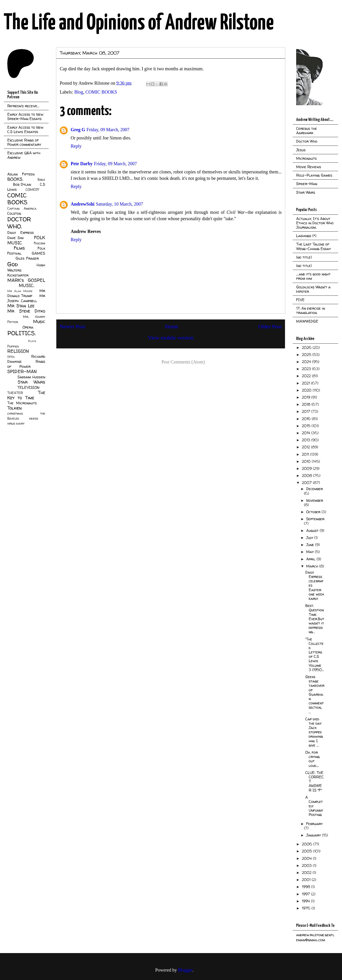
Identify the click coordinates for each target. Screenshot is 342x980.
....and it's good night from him (313, 276)
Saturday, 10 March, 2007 (119, 204)
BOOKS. (15, 179)
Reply (76, 146)
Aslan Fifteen (21, 174)
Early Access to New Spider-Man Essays (25, 116)
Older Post (270, 327)
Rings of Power (26, 364)
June (311, 545)
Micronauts (306, 158)
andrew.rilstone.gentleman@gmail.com (315, 937)
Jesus (301, 150)
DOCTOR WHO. (19, 223)
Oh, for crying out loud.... (312, 759)
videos (34, 418)
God (13, 264)
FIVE (300, 300)
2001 (307, 880)
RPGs (11, 357)
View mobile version (171, 338)
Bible (41, 180)
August (313, 531)
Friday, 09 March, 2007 (108, 130)
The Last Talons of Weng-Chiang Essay (313, 246)
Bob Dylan (22, 184)
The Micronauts (22, 403)
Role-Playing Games (314, 175)
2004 (307, 858)
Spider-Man (307, 184)
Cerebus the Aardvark (307, 131)
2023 (307, 369)
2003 (307, 865)
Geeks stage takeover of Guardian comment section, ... (315, 694)
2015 (307, 426)
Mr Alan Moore (20, 291)
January (314, 835)
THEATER (15, 393)
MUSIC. (26, 285)
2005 (307, 851)
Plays (32, 341)
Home (172, 327)
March (313, 566)
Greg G (78, 130)
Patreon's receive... (23, 106)
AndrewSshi (83, 204)
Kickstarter (18, 275)
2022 (307, 376)
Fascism (39, 243)
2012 (306, 447)
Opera (28, 327)
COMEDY (32, 190)
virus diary (16, 423)
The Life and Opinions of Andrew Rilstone (139, 23)
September (315, 519)
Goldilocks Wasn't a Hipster (313, 289)
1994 (306, 901)
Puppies (13, 346)
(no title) (304, 257)
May (311, 552)
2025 (307, 355)
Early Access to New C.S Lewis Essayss (25, 129)
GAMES (38, 253)
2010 (307, 461)
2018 (307, 404)
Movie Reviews (309, 167)
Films (19, 248)
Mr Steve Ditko (26, 311)
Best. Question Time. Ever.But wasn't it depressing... (315, 619)
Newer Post (72, 327)
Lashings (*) (306, 236)
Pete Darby (82, 164)
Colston (14, 213)
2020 (307, 390)
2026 (307, 348)
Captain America (22, 209)
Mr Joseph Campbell (26, 298)
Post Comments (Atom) (183, 362)
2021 (306, 383)
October (314, 512)
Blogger (185, 970)
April (311, 559)
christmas (15, 413)
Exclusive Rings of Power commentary (24, 142)
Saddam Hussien (31, 377)
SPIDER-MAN (22, 371)
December (315, 489)
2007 (307, 483)
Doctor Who (307, 141)
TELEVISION (28, 387)
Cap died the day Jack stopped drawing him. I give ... (314, 732)
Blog (79, 92)
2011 (306, 454)
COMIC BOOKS (101, 92)
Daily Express (21, 233)
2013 (307, 440)
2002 (307, 873)
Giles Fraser (27, 258)
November (315, 500)
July (310, 538)
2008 (307, 476)
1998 (307, 887)
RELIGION (18, 351)
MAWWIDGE (307, 321)
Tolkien (14, 408)
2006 (308, 844)
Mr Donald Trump (26, 293)
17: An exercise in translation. (311, 310)
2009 (307, 468)
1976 (307, 908)
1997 (306, 894)
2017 (307, 411)
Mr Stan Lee (21, 306)
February (314, 824)
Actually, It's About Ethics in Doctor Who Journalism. (315, 223)
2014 (307, 433)
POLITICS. (22, 333)
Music (39, 321)
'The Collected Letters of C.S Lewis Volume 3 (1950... (315, 654)
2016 (307, 419)
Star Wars (32, 382)
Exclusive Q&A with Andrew (24, 155)
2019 (307, 397)
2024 (307, 362)
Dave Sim (15, 238)
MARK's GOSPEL (26, 280)
